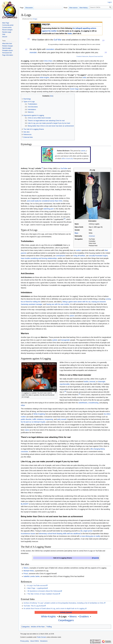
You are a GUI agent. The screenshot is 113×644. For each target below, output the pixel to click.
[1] (42, 168)
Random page (7, 32)
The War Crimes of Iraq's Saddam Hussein (43, 594)
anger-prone (88, 531)
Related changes (8, 46)
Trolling (49, 627)
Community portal (8, 25)
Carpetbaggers (66, 620)
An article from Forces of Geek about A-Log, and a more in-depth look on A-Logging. (54, 608)
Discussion (29, 8)
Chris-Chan (48, 61)
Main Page (6, 23)
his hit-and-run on (27, 422)
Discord (5, 37)
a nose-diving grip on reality (90, 536)
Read (66, 8)
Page (22, 8)
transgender (66, 340)
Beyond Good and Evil (96, 56)
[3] (65, 391)
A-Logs (63, 617)
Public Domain (41, 637)
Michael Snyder (40, 422)
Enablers (84, 617)
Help (4, 34)
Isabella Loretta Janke (31, 576)
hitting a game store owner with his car (77, 302)
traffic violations (38, 419)
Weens (26, 568)
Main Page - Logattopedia (37, 588)
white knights (44, 78)
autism (83, 151)
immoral (92, 382)
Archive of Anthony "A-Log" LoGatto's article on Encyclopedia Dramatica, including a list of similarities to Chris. (64, 603)
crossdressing (93, 403)
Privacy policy (25, 641)
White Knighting (39, 414)
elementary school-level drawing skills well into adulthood (60, 534)
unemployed (61, 256)
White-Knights (48, 617)
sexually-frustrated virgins (98, 256)
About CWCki (34, 641)
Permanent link (7, 53)
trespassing (49, 419)
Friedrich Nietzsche (82, 56)
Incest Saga (74, 89)
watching (47, 209)
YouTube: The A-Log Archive (34, 606)
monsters (50, 49)
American (92, 236)
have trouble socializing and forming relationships (39, 258)
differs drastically (67, 159)
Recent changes (7, 30)
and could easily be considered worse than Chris (45, 201)
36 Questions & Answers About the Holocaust (44, 591)
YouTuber (64, 168)
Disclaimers (44, 641)
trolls (84, 78)
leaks (70, 34)
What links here (7, 44)
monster (33, 52)
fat (82, 531)
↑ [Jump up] (27, 585)
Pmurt (26, 574)
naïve (27, 430)
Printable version (7, 51)
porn (52, 209)
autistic (55, 340)
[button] (95, 558)
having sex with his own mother (58, 304)
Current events (7, 27)
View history (83, 8)
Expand (95, 558)
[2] (65, 219)
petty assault (62, 419)
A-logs (35, 19)
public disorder (26, 419)
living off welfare (79, 256)
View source (73, 8)
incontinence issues (28, 534)
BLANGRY (25, 504)
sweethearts (83, 403)
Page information (8, 55)
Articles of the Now (38, 627)
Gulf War (57, 40)
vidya (23, 405)
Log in (110, 2)
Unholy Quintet (66, 612)
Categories (26, 627)
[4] (79, 394)
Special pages (7, 48)
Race (76, 233)
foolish (86, 382)
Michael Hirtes (29, 571)
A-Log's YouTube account (37, 585)
